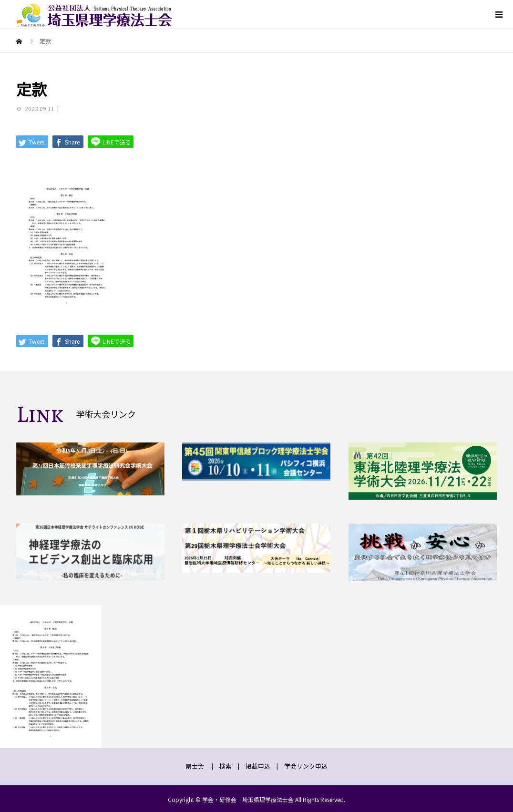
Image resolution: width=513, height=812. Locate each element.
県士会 (195, 766)
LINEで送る (111, 141)
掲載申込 (258, 766)
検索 (226, 766)
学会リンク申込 (306, 766)
